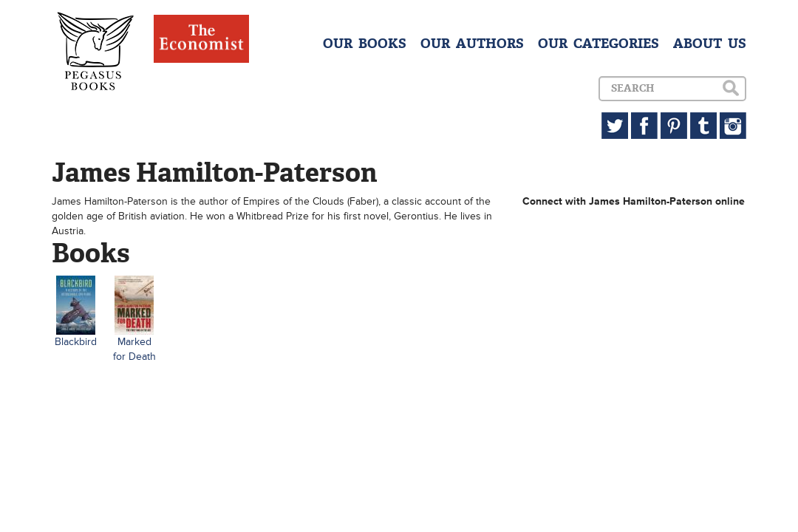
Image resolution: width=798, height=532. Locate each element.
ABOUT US (710, 44)
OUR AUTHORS (472, 44)
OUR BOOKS (365, 44)
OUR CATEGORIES (598, 44)
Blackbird (76, 342)
